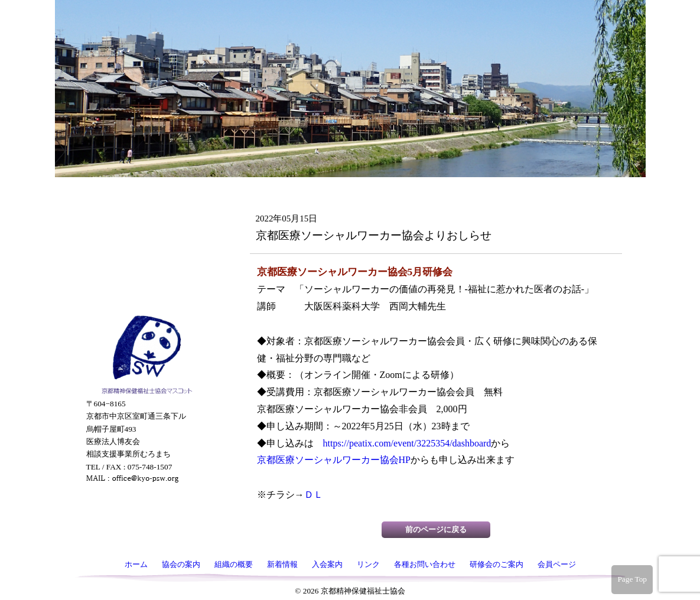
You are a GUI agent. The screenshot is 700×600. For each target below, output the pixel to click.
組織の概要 (145, 133)
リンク (145, 207)
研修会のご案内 (145, 266)
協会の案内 (145, 108)
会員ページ (145, 299)
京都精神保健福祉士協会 (348, 42)
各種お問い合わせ (145, 232)
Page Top (632, 579)
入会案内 (145, 182)
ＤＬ (314, 495)
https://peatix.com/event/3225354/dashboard (407, 443)
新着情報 (145, 158)
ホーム (145, 83)
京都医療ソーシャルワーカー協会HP (334, 460)
